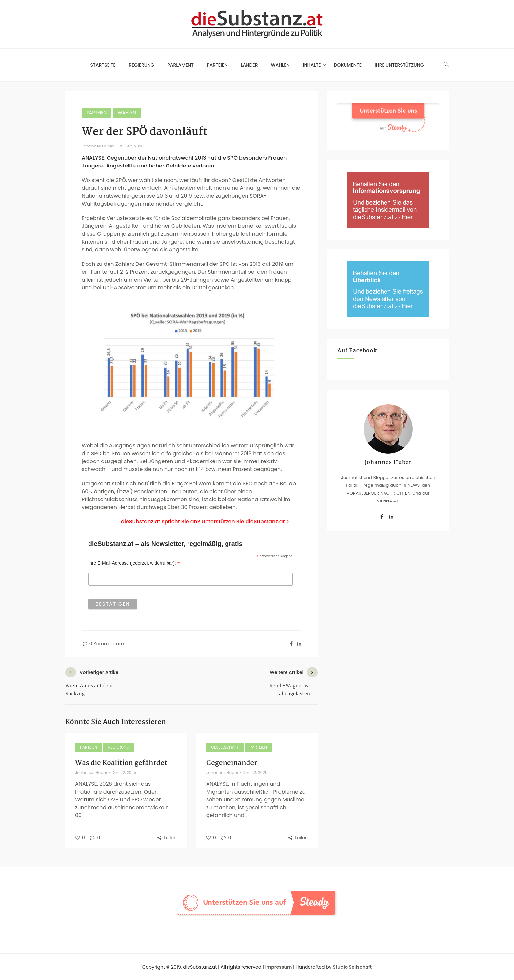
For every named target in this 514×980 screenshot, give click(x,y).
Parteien (217, 65)
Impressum (279, 967)
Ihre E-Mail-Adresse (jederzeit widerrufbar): (134, 563)
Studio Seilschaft (352, 967)
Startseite (103, 65)
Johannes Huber (98, 146)
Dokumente (348, 65)
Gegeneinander (232, 763)
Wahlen (280, 65)
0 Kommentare (103, 644)
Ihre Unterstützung (399, 65)
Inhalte (312, 65)
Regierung (141, 65)
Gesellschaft (225, 747)
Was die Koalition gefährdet (121, 763)
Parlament (180, 65)
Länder (249, 65)
